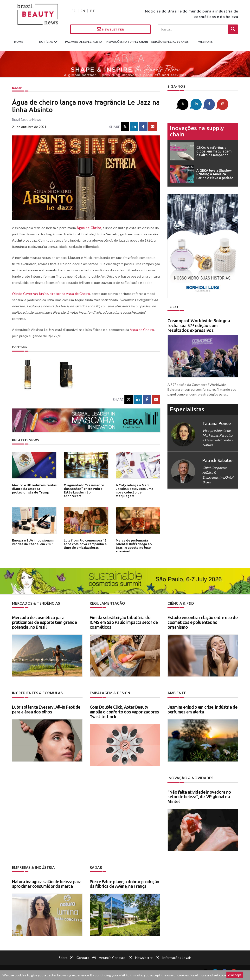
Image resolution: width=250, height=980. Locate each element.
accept (235, 975)
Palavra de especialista (84, 42)
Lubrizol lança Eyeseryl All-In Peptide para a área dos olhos (46, 709)
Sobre (63, 957)
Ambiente (177, 693)
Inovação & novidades (190, 778)
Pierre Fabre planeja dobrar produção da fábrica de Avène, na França (125, 883)
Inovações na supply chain (127, 42)
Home (19, 42)
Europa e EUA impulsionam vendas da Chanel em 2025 (32, 542)
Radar (17, 88)
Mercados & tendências (36, 603)
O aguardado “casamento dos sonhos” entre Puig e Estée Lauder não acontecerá (83, 490)
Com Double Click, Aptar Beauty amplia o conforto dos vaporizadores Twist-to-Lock (124, 712)
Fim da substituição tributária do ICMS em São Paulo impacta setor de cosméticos (124, 622)
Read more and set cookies (211, 975)
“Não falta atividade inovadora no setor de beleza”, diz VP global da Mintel (199, 796)
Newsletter (110, 29)
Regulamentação (107, 603)
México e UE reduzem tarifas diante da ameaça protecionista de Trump (34, 489)
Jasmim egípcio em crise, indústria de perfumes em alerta (202, 709)
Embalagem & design (110, 693)
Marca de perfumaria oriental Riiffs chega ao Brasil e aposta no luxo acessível (138, 544)
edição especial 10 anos (170, 42)
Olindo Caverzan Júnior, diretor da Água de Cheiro (50, 294)
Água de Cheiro (141, 330)
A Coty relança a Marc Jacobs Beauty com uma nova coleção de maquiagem (138, 489)
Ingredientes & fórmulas (37, 693)
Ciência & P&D (181, 603)
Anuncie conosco (112, 957)
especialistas (187, 409)
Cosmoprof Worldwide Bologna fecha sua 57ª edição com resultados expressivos (199, 325)
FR (74, 11)
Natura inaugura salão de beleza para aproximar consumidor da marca (47, 883)
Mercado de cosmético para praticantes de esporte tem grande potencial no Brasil (45, 622)
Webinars (206, 42)
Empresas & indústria (33, 867)
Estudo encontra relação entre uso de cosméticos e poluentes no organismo (202, 622)
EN (83, 11)
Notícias (47, 42)
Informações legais (177, 957)
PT (93, 11)
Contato (83, 957)
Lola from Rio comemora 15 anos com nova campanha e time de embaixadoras (85, 544)
